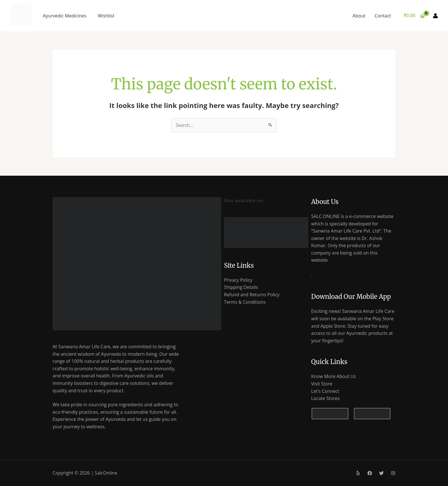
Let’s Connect (325, 391)
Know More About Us (334, 377)
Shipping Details (241, 287)
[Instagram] (393, 473)
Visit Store (322, 384)
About (359, 16)
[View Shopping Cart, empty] (414, 16)
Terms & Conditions (245, 302)
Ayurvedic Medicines (65, 16)
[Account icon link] (435, 16)
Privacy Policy (238, 280)
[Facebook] (370, 473)
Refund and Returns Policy (252, 295)
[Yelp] (358, 473)
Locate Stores (326, 399)
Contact (383, 16)
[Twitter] (381, 473)
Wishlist (106, 16)
